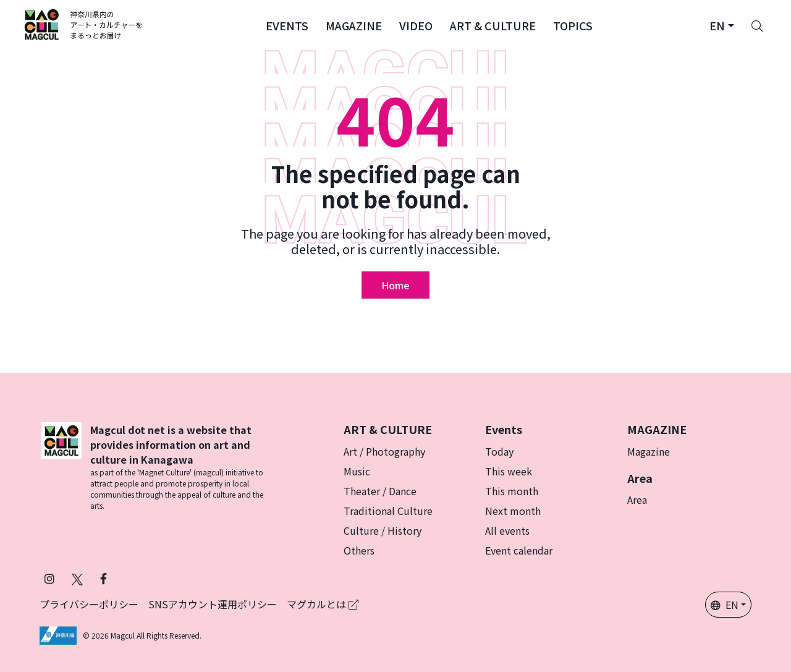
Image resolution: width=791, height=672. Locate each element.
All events (507, 530)
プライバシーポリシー (89, 604)
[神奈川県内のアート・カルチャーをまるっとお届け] (84, 25)
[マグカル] (61, 467)
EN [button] (725, 605)
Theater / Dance (380, 491)
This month (512, 491)
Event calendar (519, 550)
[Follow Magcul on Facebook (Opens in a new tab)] (104, 578)
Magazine (649, 451)
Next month (513, 511)
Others (359, 550)
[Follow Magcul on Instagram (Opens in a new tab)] (49, 578)
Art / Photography (384, 451)
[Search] (757, 25)
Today (499, 451)
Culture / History (383, 530)
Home (395, 285)
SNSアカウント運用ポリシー (213, 604)
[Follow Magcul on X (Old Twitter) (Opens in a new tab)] (77, 578)
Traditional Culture (388, 511)
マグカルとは (323, 604)
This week (509, 471)
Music (357, 471)
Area (637, 500)
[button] (287, 25)
